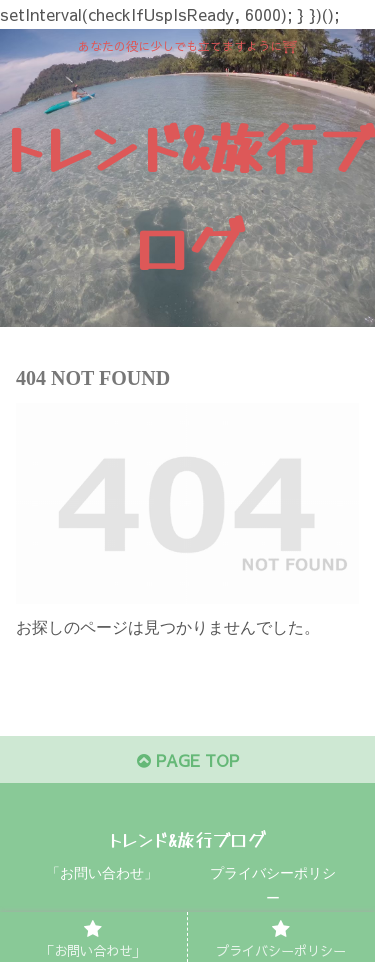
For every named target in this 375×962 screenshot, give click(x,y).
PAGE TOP (188, 760)
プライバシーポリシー (273, 886)
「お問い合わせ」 (102, 873)
